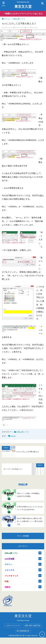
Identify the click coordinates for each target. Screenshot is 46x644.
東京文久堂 (23, 7)
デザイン (8, 565)
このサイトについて (13, 626)
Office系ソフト (19, 19)
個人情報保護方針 (23, 631)
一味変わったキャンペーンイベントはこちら (23, 14)
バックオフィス (11, 576)
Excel (13, 436)
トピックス (9, 570)
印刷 (7, 581)
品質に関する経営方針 (33, 626)
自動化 (8, 587)
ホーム (6, 19)
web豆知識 (9, 559)
